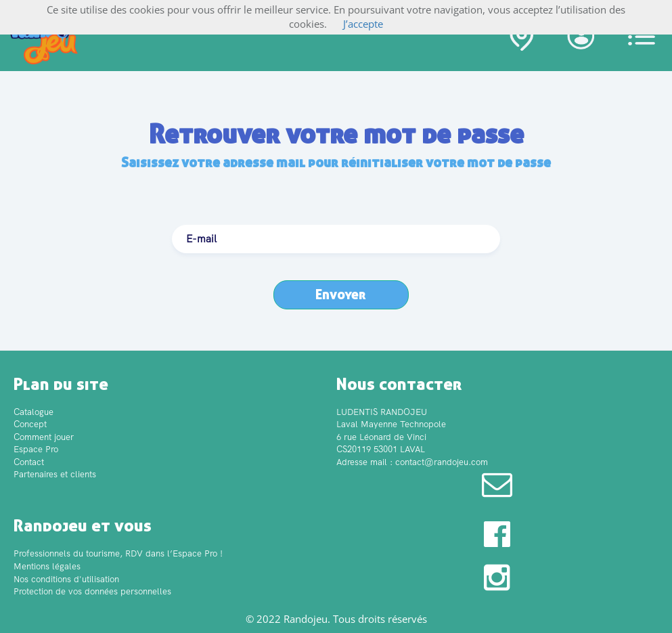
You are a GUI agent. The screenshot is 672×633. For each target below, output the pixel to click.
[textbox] (336, 239)
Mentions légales (47, 566)
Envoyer (341, 294)
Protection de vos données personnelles (92, 591)
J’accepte (363, 24)
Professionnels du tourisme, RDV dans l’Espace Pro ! (118, 553)
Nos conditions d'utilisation (66, 579)
